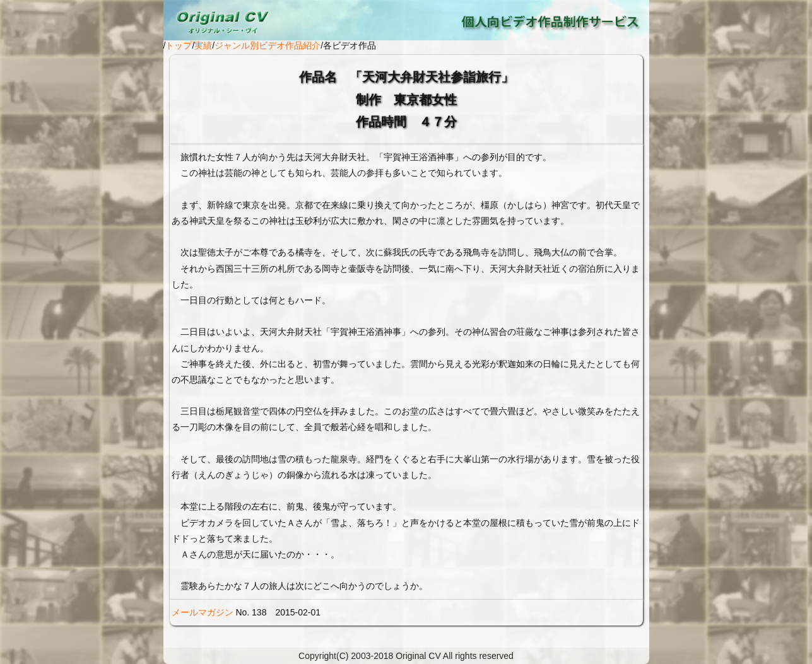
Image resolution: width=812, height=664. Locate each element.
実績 (203, 45)
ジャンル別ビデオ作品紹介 (268, 45)
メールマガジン (203, 612)
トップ (179, 45)
